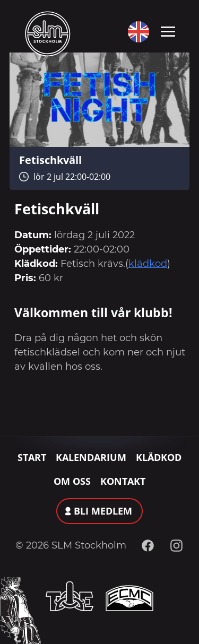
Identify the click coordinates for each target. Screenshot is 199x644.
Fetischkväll (50, 160)
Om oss (72, 481)
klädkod (148, 264)
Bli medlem (103, 511)
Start (32, 457)
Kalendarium (91, 457)
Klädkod (159, 457)
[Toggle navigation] (168, 31)
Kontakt (123, 481)
